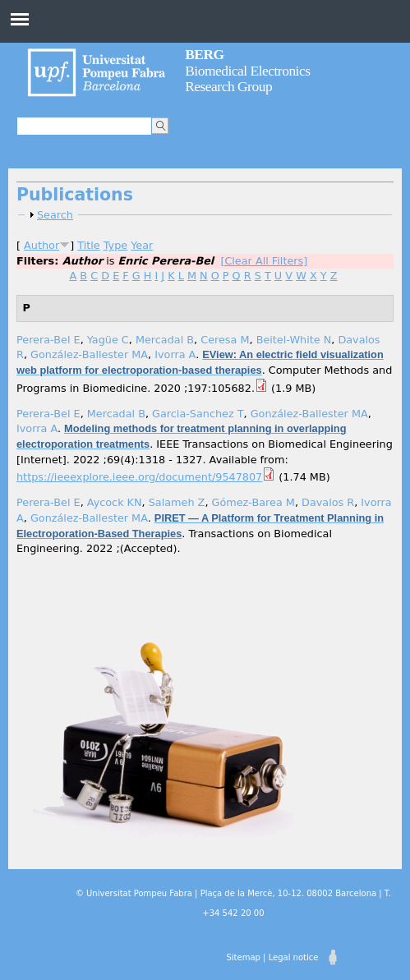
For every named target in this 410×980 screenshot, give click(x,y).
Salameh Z (177, 502)
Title (88, 245)
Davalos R (328, 502)
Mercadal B (165, 340)
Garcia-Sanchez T (198, 414)
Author (41, 245)
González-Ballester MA (89, 354)
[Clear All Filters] (264, 261)
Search (55, 215)
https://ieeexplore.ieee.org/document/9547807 (139, 477)
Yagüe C (108, 340)
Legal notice (294, 957)
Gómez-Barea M (253, 502)
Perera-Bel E (48, 340)
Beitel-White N (294, 340)
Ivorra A (175, 354)
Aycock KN (115, 502)
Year (142, 245)
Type (115, 245)
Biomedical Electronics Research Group (247, 70)
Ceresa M (225, 340)
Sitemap (243, 957)
